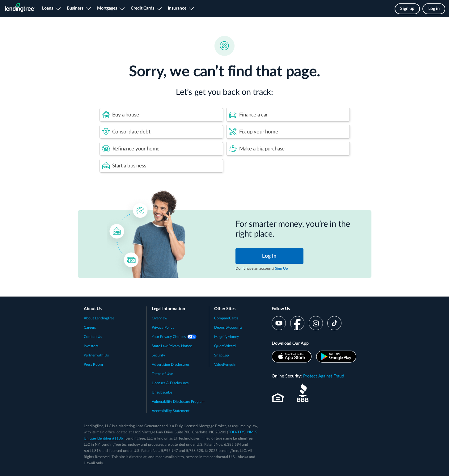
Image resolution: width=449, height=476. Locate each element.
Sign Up (282, 268)
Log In (269, 256)
